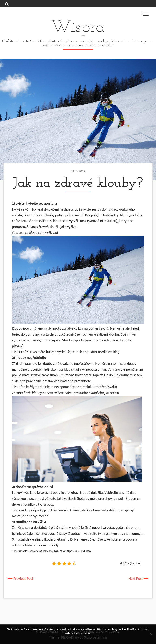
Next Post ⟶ (139, 579)
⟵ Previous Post (20, 579)
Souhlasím (78, 639)
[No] (151, 634)
